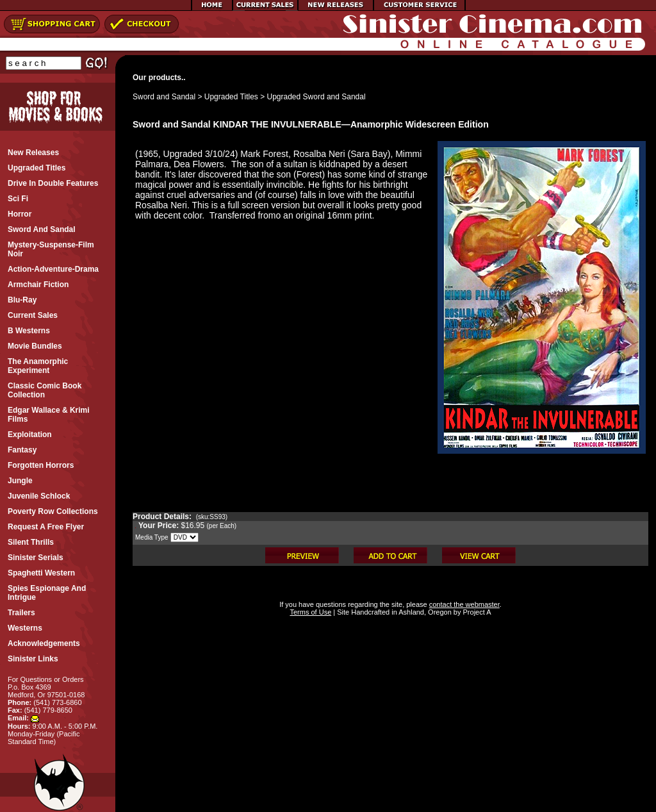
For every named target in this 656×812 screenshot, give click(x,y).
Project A (476, 612)
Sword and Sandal (164, 97)
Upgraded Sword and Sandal (316, 97)
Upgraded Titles (231, 97)
